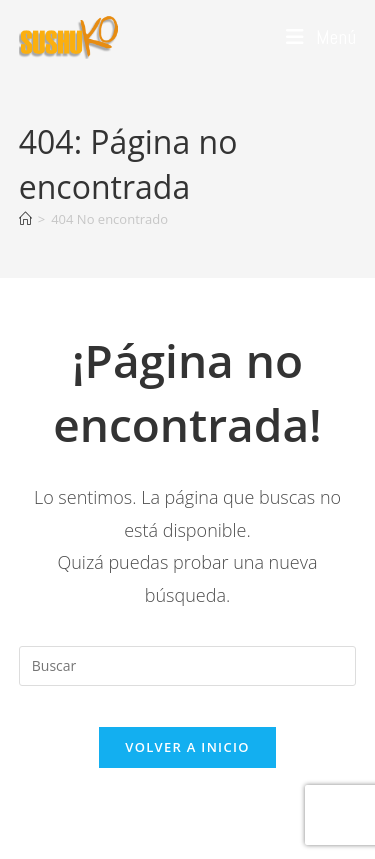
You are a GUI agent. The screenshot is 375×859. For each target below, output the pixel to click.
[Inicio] (25, 219)
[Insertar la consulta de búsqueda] (188, 666)
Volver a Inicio (187, 747)
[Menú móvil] (321, 37)
